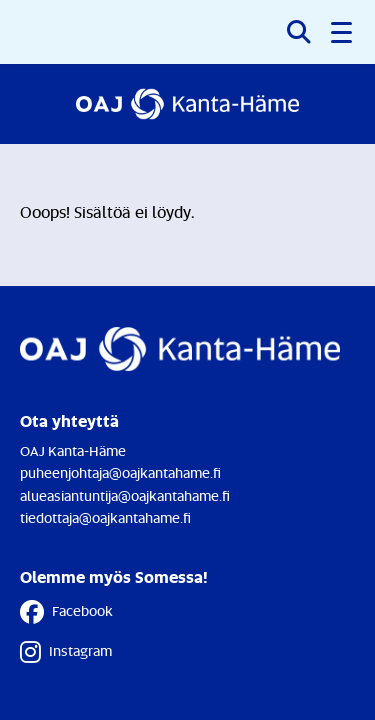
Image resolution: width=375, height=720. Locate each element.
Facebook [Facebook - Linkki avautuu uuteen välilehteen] (66, 612)
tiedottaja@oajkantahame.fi (105, 517)
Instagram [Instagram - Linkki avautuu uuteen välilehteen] (66, 652)
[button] (343, 32)
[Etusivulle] (187, 104)
